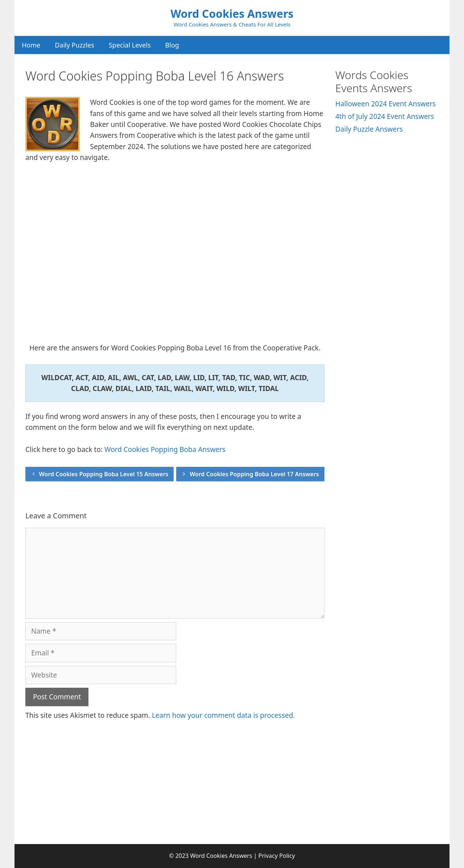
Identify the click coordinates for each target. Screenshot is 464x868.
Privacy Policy (277, 856)
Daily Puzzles (74, 45)
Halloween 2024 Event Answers (386, 104)
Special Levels (130, 45)
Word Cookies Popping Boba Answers (165, 449)
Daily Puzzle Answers (369, 129)
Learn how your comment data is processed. (223, 715)
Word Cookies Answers (232, 14)
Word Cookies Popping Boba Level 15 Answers (104, 474)
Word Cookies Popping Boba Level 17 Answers (254, 474)
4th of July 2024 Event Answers (385, 116)
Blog (172, 45)
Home (31, 45)
